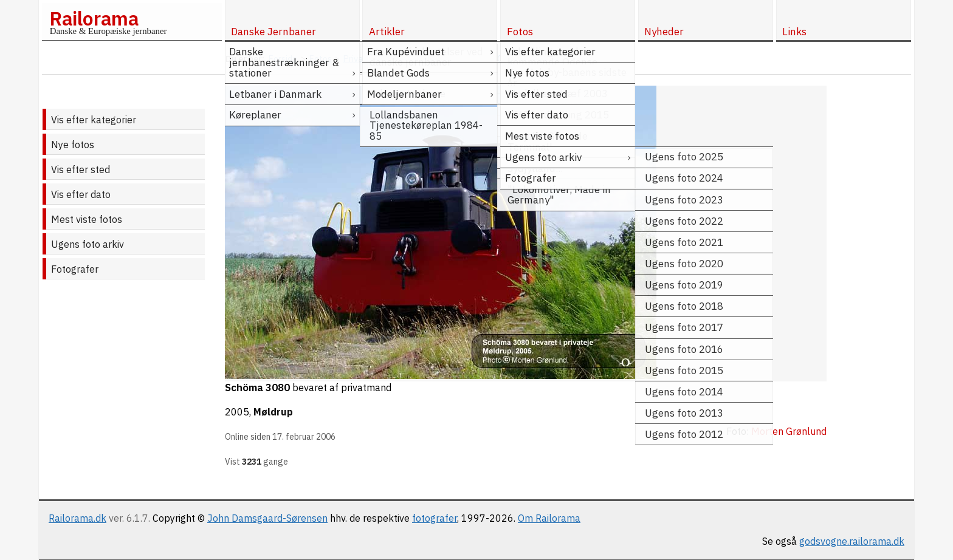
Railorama (94, 18)
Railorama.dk (77, 518)
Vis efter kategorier (94, 120)
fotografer (435, 518)
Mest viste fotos (87, 219)
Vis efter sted (81, 169)
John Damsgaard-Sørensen (267, 518)
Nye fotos (73, 145)
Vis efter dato (81, 194)
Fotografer (75, 269)
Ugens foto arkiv (88, 244)
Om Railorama (549, 518)
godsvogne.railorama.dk (852, 541)
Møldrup (273, 412)
